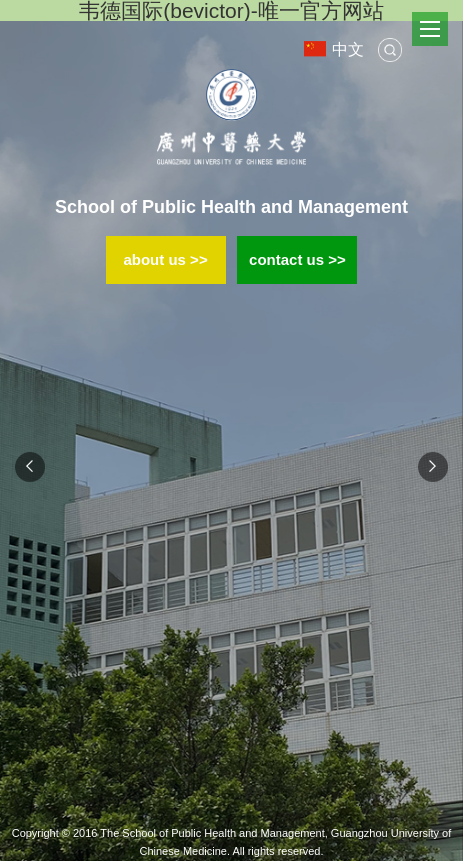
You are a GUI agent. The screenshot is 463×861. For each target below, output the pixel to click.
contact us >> (297, 259)
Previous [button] (30, 467)
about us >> (165, 259)
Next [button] (433, 467)
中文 (334, 49)
